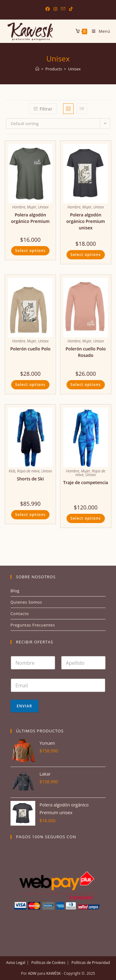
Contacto (20, 614)
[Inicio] (37, 69)
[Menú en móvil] (99, 31)
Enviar (24, 706)
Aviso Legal (16, 963)
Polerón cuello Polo (30, 349)
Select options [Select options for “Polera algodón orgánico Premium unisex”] (86, 255)
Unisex (74, 69)
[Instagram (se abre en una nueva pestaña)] (55, 9)
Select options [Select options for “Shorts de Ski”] (30, 515)
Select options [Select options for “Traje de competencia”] (86, 518)
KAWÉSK (53, 973)
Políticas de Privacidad (91, 963)
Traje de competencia (86, 482)
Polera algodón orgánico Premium (30, 218)
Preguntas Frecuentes (33, 625)
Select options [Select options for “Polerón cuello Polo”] (30, 385)
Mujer (32, 207)
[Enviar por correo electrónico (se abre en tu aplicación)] (63, 9)
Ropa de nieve (28, 471)
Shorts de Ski (30, 479)
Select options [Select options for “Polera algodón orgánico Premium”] (30, 251)
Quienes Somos (26, 602)
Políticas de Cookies (48, 963)
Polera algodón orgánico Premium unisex (86, 221)
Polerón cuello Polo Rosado (86, 352)
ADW (32, 973)
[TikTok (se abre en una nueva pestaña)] (70, 9)
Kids (12, 471)
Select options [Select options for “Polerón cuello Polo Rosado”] (86, 385)
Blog (15, 591)
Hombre (19, 207)
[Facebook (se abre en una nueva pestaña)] (48, 9)
